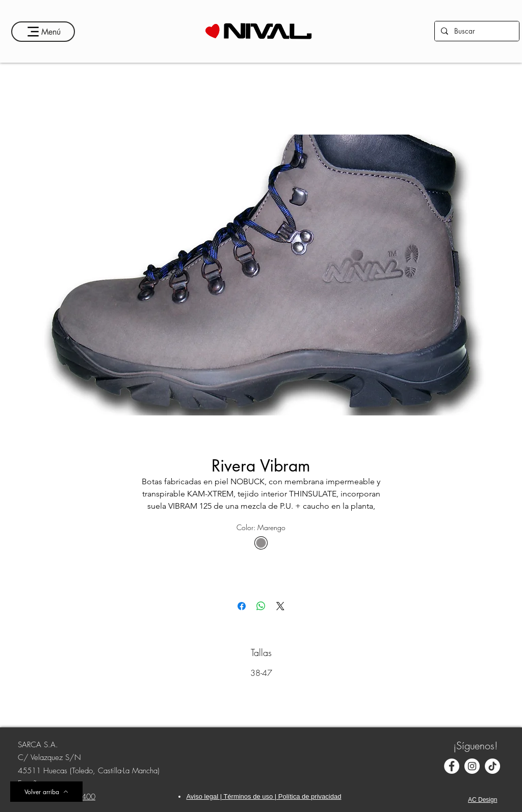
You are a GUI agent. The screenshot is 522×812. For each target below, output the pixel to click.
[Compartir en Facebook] (242, 606)
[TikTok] (492, 766)
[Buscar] (476, 31)
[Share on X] (280, 606)
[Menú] (43, 32)
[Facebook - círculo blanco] (452, 766)
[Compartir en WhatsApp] (261, 606)
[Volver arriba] (46, 792)
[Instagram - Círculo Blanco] (472, 766)
